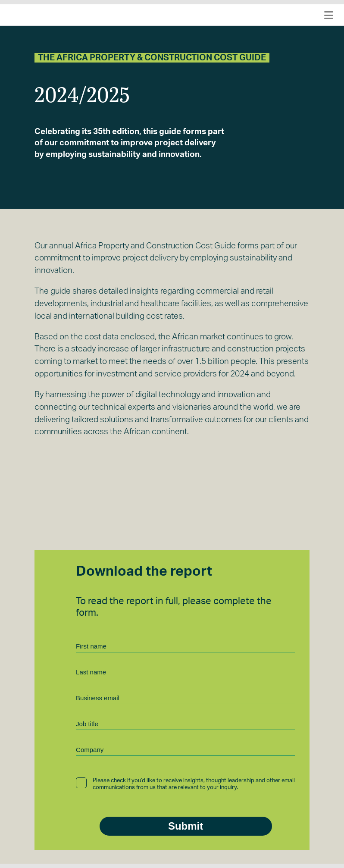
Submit (186, 826)
